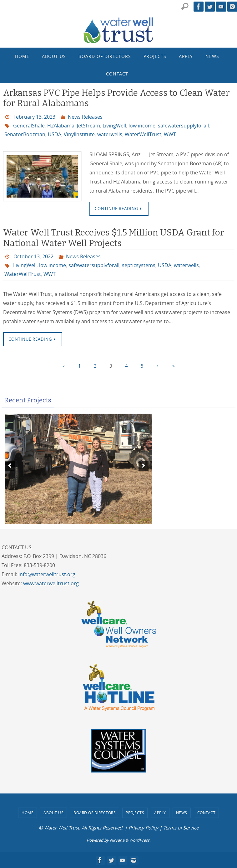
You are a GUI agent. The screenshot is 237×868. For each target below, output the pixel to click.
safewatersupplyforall (183, 126)
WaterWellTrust (143, 134)
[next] (144, 466)
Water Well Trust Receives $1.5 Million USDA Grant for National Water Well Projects (114, 238)
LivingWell (114, 126)
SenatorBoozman (25, 134)
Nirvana (117, 840)
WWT (170, 134)
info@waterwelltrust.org (47, 574)
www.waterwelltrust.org (51, 583)
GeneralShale (29, 126)
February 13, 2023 (34, 117)
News (182, 813)
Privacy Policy (143, 828)
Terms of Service (181, 828)
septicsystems (139, 265)
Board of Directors (95, 813)
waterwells (110, 134)
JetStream (88, 126)
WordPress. (140, 840)
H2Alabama (61, 126)
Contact (207, 813)
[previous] (10, 466)
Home (28, 813)
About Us (53, 813)
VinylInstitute (79, 134)
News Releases (85, 117)
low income (142, 126)
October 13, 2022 (33, 256)
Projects (135, 813)
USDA (55, 134)
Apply (160, 813)
